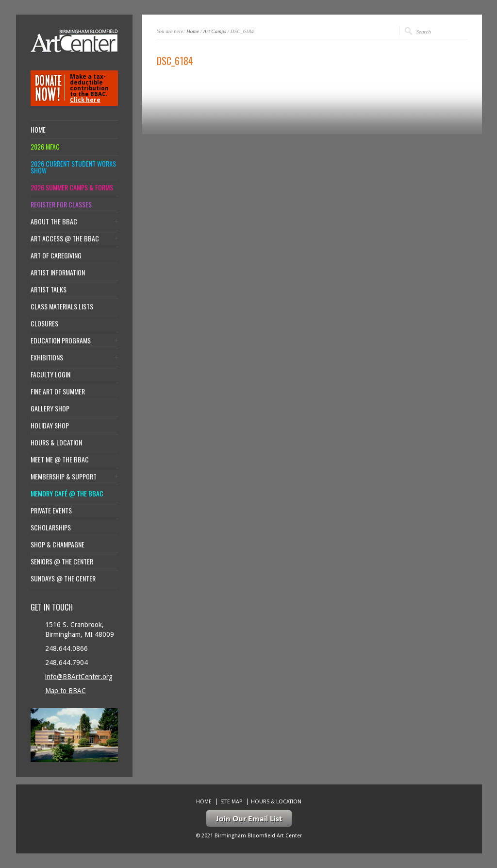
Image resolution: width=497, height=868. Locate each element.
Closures (44, 323)
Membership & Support (64, 477)
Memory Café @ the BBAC (67, 494)
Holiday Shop (50, 425)
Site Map (231, 802)
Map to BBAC (66, 691)
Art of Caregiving (56, 255)
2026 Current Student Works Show (73, 167)
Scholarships (51, 528)
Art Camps (215, 31)
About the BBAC (54, 221)
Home (193, 31)
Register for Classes (61, 204)
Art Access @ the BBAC (65, 238)
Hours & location (56, 443)
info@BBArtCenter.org (79, 677)
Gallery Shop (50, 408)
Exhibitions (47, 357)
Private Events (51, 511)
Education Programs (61, 340)
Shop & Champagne (58, 545)
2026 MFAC (45, 147)
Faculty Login (50, 374)
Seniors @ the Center (62, 562)
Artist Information (58, 272)
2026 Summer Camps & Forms (72, 187)
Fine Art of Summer (58, 391)
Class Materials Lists (62, 306)
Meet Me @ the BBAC (60, 460)
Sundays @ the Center (63, 579)
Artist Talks (49, 289)
